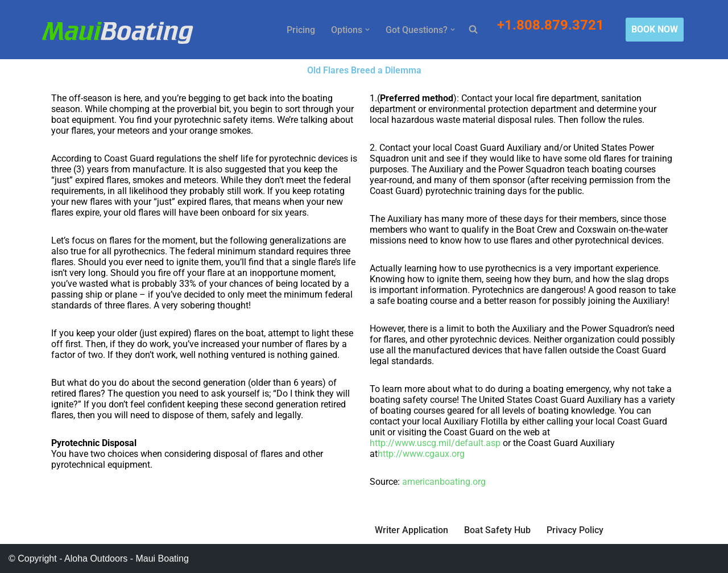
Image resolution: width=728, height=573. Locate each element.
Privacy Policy (575, 530)
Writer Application (411, 530)
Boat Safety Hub (497, 530)
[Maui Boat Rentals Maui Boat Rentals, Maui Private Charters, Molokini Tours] (117, 32)
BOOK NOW (655, 29)
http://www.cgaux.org (421, 454)
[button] (367, 30)
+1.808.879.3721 (552, 25)
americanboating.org (444, 482)
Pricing (301, 30)
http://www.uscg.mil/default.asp (435, 443)
